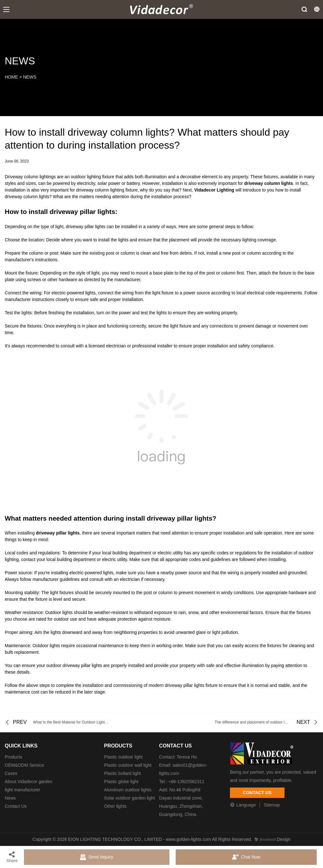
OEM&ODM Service (24, 765)
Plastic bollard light (123, 773)
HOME (11, 77)
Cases (11, 773)
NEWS (30, 77)
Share (12, 857)
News (10, 798)
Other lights (115, 806)
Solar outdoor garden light (129, 798)
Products (13, 757)
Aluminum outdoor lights (128, 790)
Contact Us (16, 806)
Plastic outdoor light (123, 757)
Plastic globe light (121, 782)
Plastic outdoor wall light (128, 765)
